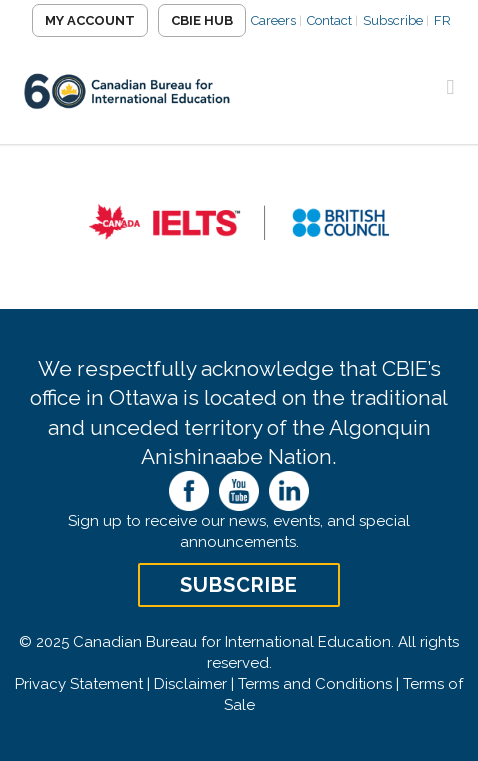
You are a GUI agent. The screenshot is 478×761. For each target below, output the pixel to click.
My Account (90, 20)
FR (442, 20)
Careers (273, 20)
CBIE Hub (202, 20)
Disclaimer (190, 684)
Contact (329, 20)
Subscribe (393, 20)
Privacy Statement (79, 684)
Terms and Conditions (315, 684)
